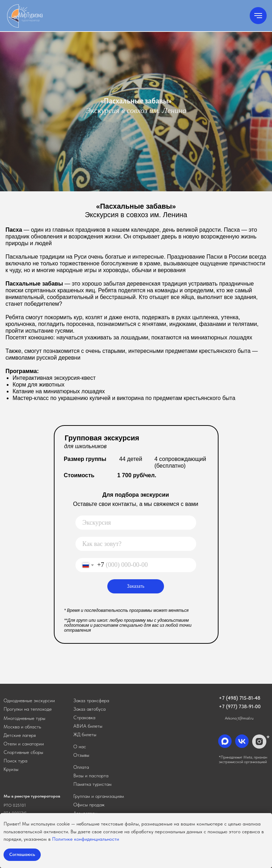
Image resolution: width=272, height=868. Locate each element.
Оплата (81, 767)
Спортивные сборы (23, 752)
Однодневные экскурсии (29, 700)
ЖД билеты (85, 734)
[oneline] (136, 523)
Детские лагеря (20, 735)
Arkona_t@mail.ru (239, 718)
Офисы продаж (89, 805)
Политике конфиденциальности (86, 839)
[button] (91, 700)
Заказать (136, 586)
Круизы (11, 769)
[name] (136, 544)
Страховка (84, 717)
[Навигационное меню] (258, 16)
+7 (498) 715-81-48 (240, 698)
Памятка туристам (92, 784)
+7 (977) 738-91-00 (240, 706)
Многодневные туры (24, 718)
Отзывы (81, 755)
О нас (80, 746)
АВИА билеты (88, 726)
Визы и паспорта (91, 776)
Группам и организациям (99, 796)
